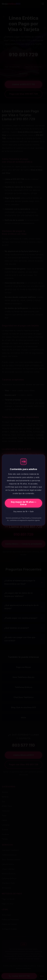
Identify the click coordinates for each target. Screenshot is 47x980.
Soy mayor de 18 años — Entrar (23, 503)
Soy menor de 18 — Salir (24, 511)
